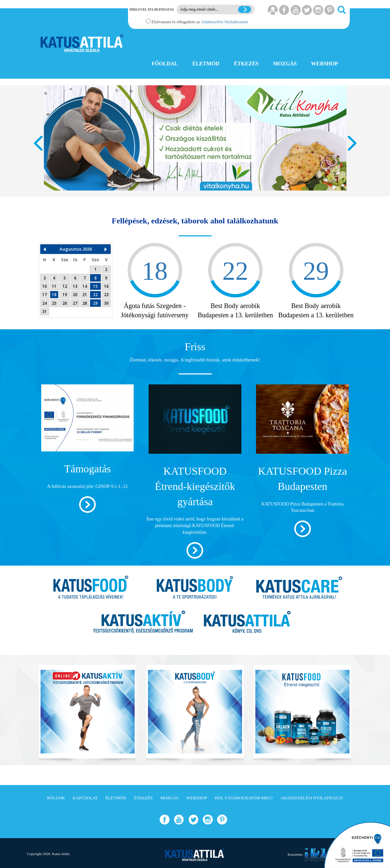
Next (352, 143)
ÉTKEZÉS (246, 64)
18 (54, 294)
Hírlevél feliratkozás (152, 9)
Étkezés (143, 798)
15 (95, 286)
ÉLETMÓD (206, 64)
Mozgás (169, 798)
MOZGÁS (285, 64)
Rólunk (56, 798)
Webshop (196, 798)
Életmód (116, 798)
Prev (38, 143)
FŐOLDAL (165, 64)
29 (95, 303)
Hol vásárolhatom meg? (244, 798)
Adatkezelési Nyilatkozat (312, 798)
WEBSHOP (325, 64)
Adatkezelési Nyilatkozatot (224, 22)
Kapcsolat (85, 798)
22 (95, 294)
